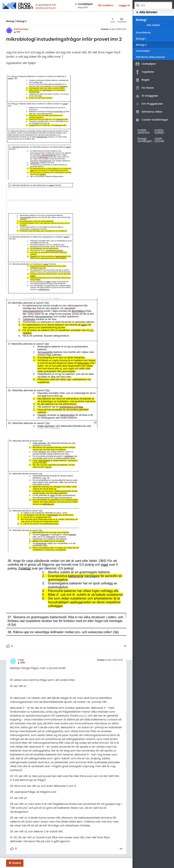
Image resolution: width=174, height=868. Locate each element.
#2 (121, 849)
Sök (138, 5)
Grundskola (143, 33)
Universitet (143, 51)
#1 (125, 646)
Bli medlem (106, 6)
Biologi (10, 21)
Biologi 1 (141, 39)
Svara (17, 863)
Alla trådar (153, 25)
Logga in (124, 6)
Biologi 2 (21, 21)
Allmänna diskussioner (151, 57)
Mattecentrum (46, 8)
